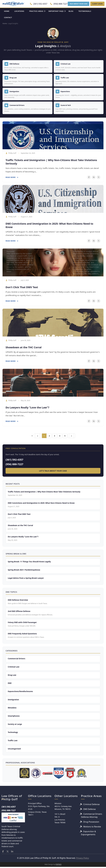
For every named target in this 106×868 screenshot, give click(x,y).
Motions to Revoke (92, 828)
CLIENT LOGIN (97, 4)
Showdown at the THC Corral (24, 347)
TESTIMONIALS (85, 11)
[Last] (72, 436)
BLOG (71, 11)
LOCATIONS (19, 11)
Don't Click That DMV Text (22, 287)
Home (5, 23)
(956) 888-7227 (59, 4)
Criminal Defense (91, 805)
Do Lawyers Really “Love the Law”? (27, 407)
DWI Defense (90, 810)
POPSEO (59, 866)
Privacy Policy (83, 859)
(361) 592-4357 (39, 4)
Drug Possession (91, 823)
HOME (7, 11)
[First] (38, 436)
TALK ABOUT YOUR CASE (78, 4)
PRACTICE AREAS (36, 11)
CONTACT (8, 17)
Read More (12, 177)
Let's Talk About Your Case (53, 471)
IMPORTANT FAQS (56, 11)
